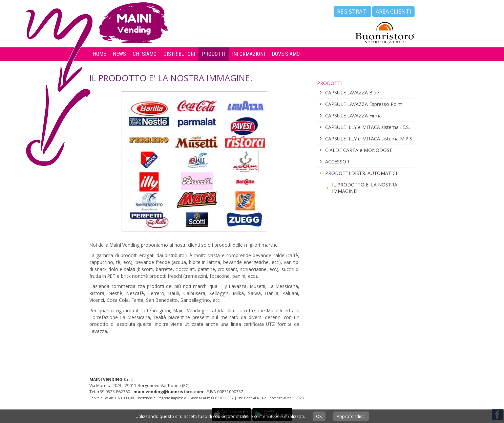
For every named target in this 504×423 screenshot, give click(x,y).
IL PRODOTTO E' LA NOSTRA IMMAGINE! (365, 188)
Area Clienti (393, 12)
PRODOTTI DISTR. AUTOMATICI (361, 173)
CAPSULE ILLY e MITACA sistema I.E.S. (367, 127)
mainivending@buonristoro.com (168, 392)
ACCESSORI (338, 162)
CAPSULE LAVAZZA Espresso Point (364, 104)
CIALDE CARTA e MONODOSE (359, 150)
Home (99, 54)
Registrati (352, 12)
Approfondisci (351, 416)
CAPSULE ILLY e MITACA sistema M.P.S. (369, 139)
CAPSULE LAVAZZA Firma (353, 116)
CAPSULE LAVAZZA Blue (352, 93)
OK (319, 416)
